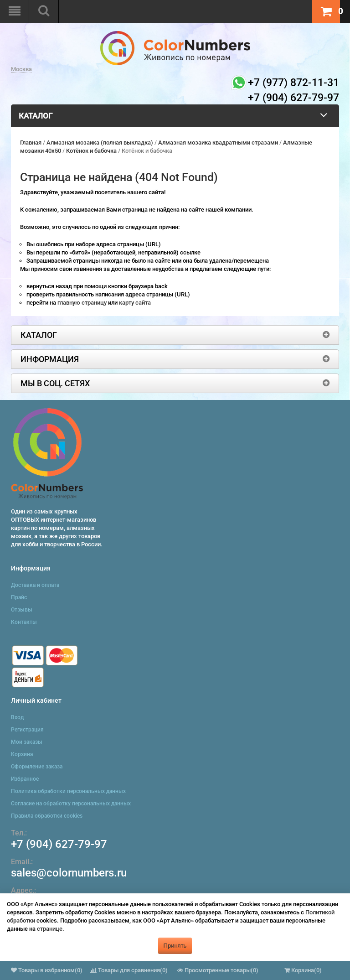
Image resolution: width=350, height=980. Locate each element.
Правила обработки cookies (47, 816)
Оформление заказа (37, 767)
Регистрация (27, 730)
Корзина (22, 754)
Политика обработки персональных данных (68, 791)
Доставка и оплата (35, 585)
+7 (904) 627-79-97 (59, 844)
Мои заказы (27, 742)
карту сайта (135, 303)
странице (50, 929)
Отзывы (22, 610)
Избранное (25, 779)
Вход (17, 717)
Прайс (19, 597)
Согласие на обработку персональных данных (71, 804)
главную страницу (83, 303)
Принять (175, 946)
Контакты (24, 622)
